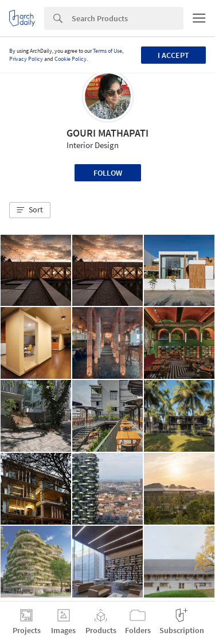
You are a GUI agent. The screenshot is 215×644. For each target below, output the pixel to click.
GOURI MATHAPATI (107, 133)
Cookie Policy (71, 59)
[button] (30, 210)
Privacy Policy (26, 59)
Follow (108, 173)
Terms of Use (107, 51)
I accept (173, 55)
